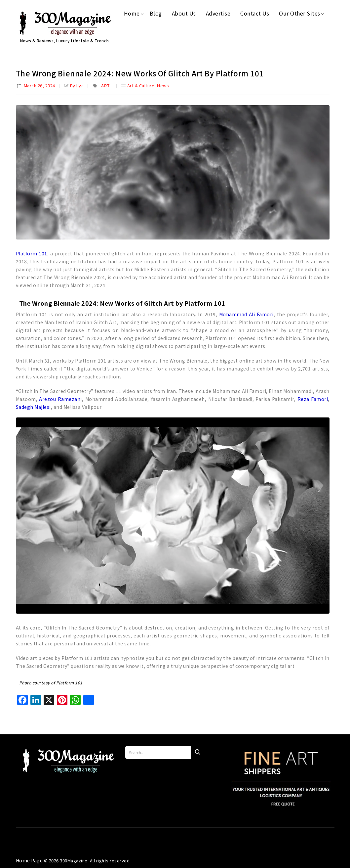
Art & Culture (141, 86)
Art (106, 86)
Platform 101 (32, 253)
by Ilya (77, 86)
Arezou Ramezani (60, 399)
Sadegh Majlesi (33, 407)
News (163, 86)
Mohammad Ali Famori (246, 314)
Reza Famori (313, 399)
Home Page (30, 860)
